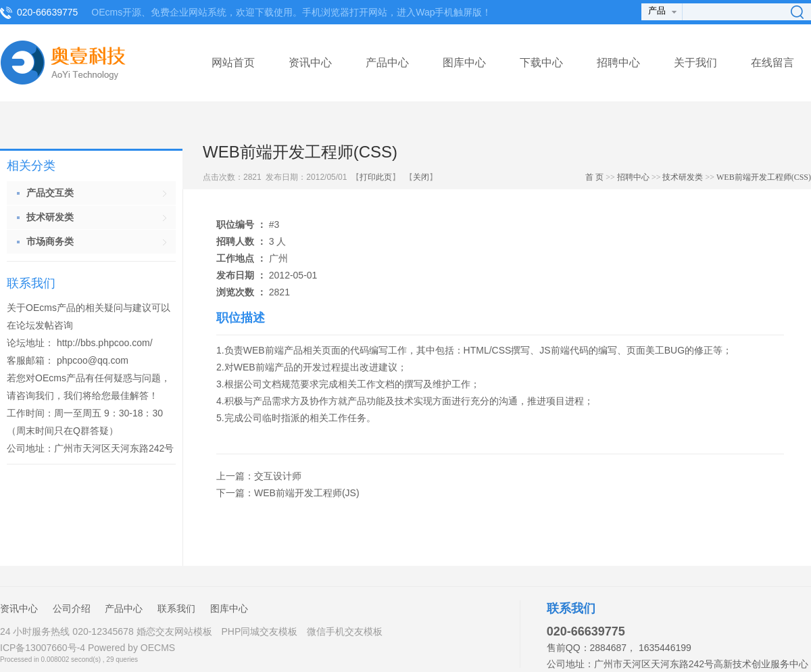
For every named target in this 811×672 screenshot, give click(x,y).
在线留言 (772, 63)
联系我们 (176, 608)
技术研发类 (683, 177)
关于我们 (695, 63)
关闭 (421, 177)
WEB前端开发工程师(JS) (307, 493)
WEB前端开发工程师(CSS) (764, 177)
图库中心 (464, 63)
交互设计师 (278, 476)
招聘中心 (618, 63)
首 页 (594, 177)
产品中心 (387, 63)
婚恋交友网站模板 (174, 631)
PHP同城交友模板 (259, 631)
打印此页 (376, 177)
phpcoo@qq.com (93, 360)
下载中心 (541, 63)
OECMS (158, 648)
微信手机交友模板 (345, 631)
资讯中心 (310, 63)
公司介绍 (72, 608)
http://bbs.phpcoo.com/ (105, 343)
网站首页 (233, 63)
